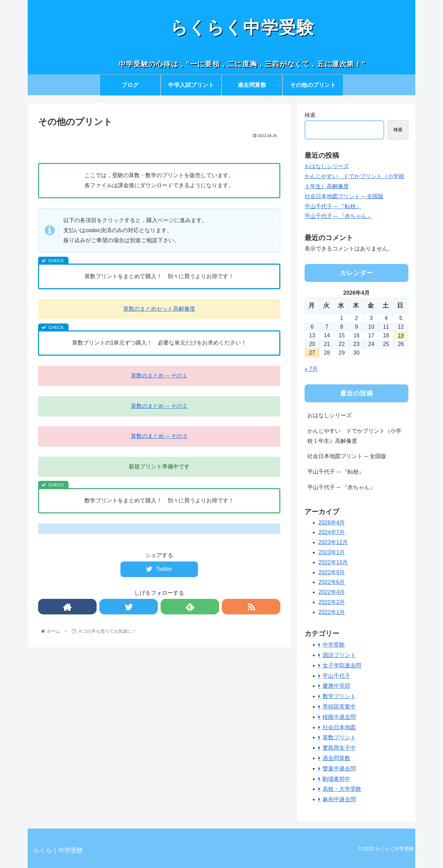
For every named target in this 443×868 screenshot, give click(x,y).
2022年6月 (332, 582)
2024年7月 (332, 532)
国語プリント (339, 655)
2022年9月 (332, 572)
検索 (310, 115)
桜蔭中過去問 (339, 717)
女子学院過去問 (342, 665)
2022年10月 (333, 562)
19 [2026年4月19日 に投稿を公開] (401, 335)
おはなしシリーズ (327, 166)
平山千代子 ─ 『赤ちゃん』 (338, 216)
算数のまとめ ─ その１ (159, 376)
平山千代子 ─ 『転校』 (333, 206)
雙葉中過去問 (339, 769)
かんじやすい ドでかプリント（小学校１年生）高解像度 (354, 436)
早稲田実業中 (339, 707)
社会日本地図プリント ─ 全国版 (344, 196)
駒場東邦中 (336, 779)
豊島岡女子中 (339, 748)
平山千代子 (336, 676)
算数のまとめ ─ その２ (159, 406)
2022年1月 (332, 612)
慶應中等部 (336, 686)
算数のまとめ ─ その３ (159, 436)
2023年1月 (332, 552)
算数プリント (339, 737)
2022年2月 (332, 602)
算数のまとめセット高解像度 (159, 309)
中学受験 (334, 645)
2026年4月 (332, 523)
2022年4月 (332, 592)
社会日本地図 (339, 727)
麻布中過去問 (339, 799)
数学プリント (339, 696)
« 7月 (311, 369)
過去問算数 (336, 758)
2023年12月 (333, 542)
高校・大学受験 (342, 789)
